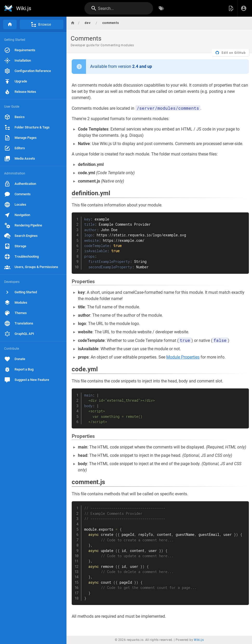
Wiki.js (199, 640)
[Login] (244, 8)
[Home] (10, 24)
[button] (231, 8)
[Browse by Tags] (161, 8)
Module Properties (183, 357)
